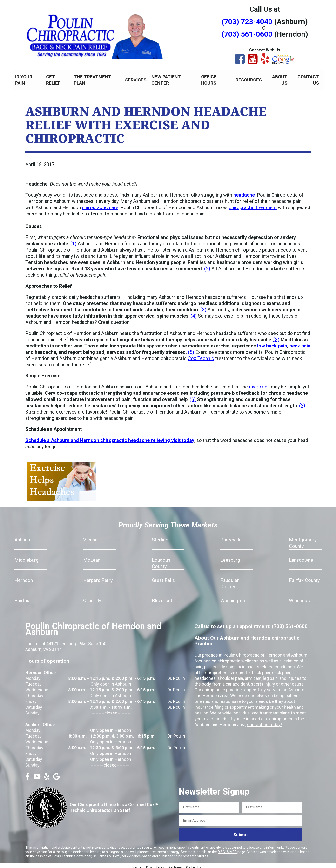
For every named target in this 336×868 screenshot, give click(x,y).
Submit (241, 832)
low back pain (272, 343)
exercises (259, 384)
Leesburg (230, 557)
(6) (193, 397)
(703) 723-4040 (247, 22)
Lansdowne (301, 557)
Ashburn (23, 537)
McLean (92, 557)
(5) (191, 349)
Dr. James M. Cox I (107, 854)
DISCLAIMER (227, 849)
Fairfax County (304, 578)
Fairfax (22, 598)
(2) (207, 266)
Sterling (160, 537)
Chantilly (92, 598)
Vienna (90, 537)
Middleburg (27, 557)
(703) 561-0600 (247, 34)
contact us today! (264, 722)
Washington (233, 598)
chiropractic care (100, 205)
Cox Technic (201, 356)
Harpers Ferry (98, 578)
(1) (73, 241)
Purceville (231, 537)
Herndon (24, 578)
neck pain (300, 343)
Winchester (301, 598)
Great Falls (163, 578)
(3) (203, 307)
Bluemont (162, 598)
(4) (194, 313)
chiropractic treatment (253, 205)
